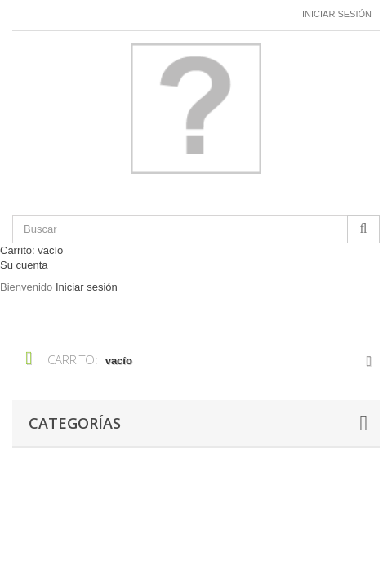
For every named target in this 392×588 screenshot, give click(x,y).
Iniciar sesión (337, 14)
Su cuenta (24, 265)
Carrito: (31, 250)
